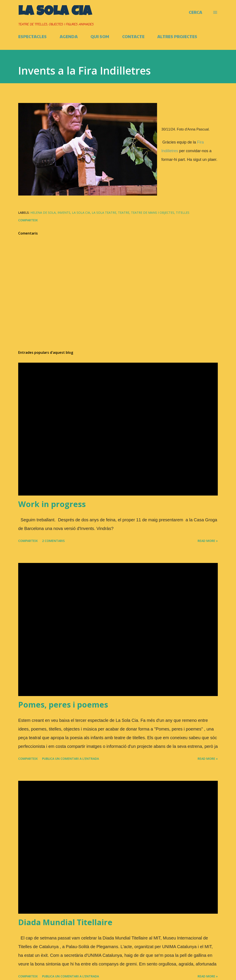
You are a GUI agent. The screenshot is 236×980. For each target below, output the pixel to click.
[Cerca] (195, 12)
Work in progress (52, 504)
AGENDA (69, 36)
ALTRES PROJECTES (177, 36)
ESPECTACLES (32, 36)
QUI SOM (100, 36)
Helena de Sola (43, 213)
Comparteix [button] (28, 220)
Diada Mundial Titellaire (65, 922)
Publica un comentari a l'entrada (70, 759)
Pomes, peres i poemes (63, 705)
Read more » (208, 541)
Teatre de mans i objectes (153, 213)
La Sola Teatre (104, 213)
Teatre (124, 213)
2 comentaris (53, 541)
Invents (64, 213)
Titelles (183, 213)
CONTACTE (133, 36)
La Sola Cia (55, 12)
